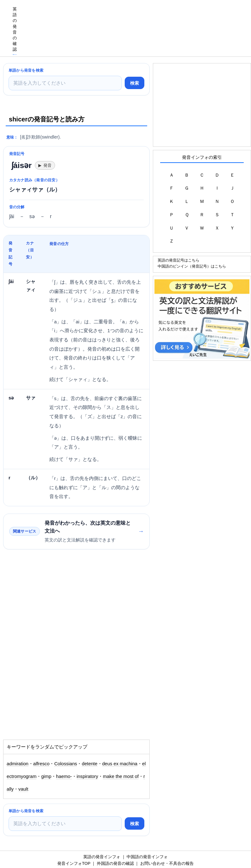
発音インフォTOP (74, 863)
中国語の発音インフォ (147, 857)
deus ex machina (120, 764)
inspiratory (87, 776)
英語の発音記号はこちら (179, 260)
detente (89, 764)
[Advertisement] (136, 14)
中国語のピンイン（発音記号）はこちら (192, 266)
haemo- (64, 776)
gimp (46, 776)
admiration (18, 764)
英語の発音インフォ (102, 857)
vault (23, 789)
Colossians (66, 764)
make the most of (121, 776)
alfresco (41, 764)
